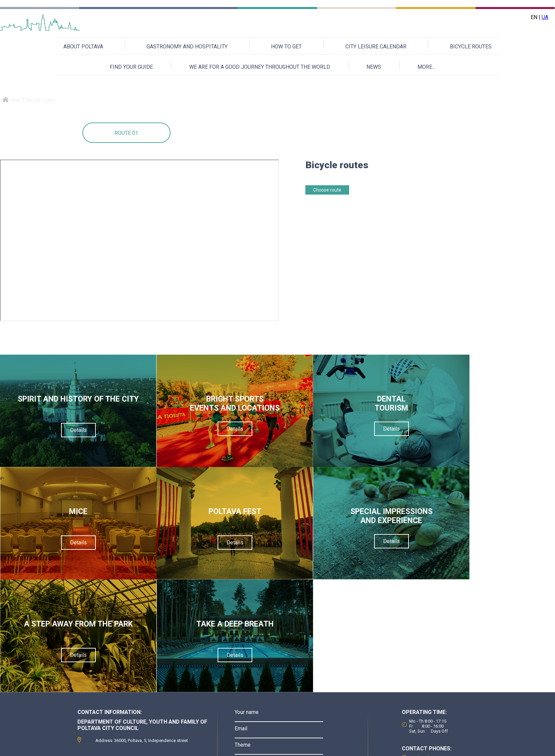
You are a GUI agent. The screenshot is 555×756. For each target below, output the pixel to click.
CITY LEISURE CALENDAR (376, 47)
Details (69, 439)
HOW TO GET (286, 47)
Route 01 (126, 133)
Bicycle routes (41, 100)
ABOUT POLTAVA (83, 47)
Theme (243, 634)
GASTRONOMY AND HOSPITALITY (187, 47)
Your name (247, 601)
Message (246, 650)
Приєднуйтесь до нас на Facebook (437, 748)
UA (545, 17)
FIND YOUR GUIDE (131, 67)
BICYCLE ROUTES (471, 47)
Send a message (279, 713)
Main (16, 100)
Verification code (254, 667)
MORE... (426, 67)
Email (241, 618)
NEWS (374, 67)
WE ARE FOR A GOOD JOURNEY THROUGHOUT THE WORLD (260, 67)
